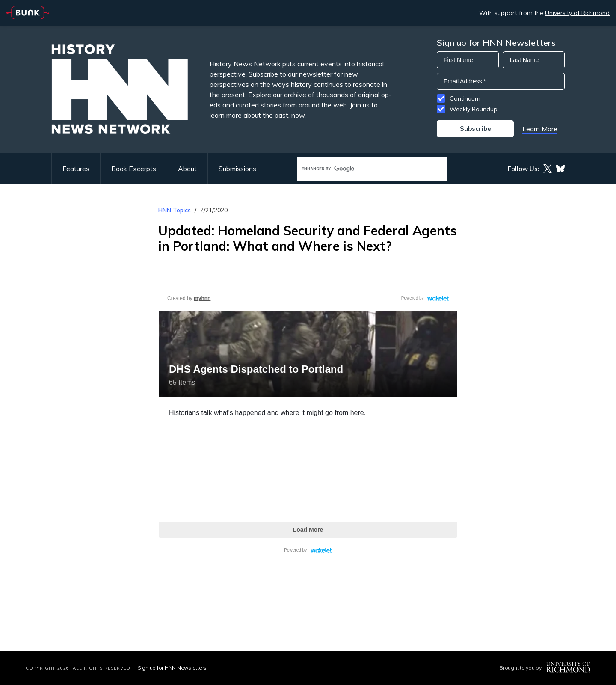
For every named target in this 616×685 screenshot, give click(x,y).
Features (76, 169)
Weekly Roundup (474, 109)
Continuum (465, 98)
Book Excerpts (134, 169)
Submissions (237, 169)
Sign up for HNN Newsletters (172, 668)
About (187, 169)
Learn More (540, 129)
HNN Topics (175, 210)
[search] (363, 169)
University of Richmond (577, 13)
